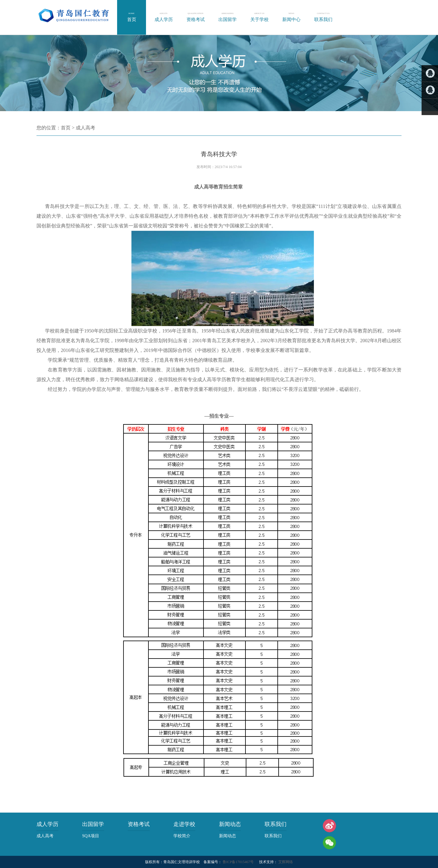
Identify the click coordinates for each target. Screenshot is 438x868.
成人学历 (47, 824)
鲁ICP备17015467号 (238, 862)
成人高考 (85, 128)
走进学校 (184, 824)
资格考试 (139, 824)
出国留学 (93, 824)
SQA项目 (91, 836)
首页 (66, 128)
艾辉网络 (285, 862)
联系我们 (276, 824)
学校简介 (182, 836)
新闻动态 (230, 824)
